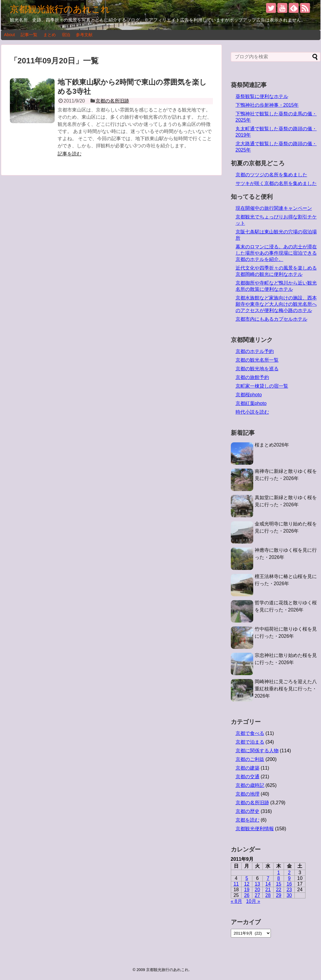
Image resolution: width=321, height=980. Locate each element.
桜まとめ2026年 (272, 445)
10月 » (253, 901)
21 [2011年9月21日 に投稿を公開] (268, 890)
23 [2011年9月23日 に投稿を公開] (289, 890)
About (9, 35)
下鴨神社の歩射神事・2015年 (267, 105)
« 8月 (236, 901)
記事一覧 (29, 35)
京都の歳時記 (250, 785)
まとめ (50, 35)
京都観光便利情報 (255, 829)
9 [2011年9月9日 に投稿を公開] (289, 878)
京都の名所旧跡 (112, 101)
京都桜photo (249, 395)
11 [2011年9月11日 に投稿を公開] (236, 884)
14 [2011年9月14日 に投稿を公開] (268, 884)
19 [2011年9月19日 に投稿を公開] (247, 890)
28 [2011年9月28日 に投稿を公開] (268, 895)
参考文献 (84, 35)
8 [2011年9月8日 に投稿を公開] (279, 878)
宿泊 (66, 35)
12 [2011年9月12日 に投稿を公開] (247, 884)
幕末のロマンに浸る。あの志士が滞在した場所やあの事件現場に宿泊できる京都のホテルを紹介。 (276, 253)
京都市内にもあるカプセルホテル (271, 319)
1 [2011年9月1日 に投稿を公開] (279, 873)
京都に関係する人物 (257, 751)
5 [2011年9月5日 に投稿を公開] (247, 878)
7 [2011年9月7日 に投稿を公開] (268, 878)
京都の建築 (248, 768)
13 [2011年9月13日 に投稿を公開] (257, 884)
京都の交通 (248, 777)
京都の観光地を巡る (257, 369)
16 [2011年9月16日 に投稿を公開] (289, 884)
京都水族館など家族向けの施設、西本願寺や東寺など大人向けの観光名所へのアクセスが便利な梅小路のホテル (276, 304)
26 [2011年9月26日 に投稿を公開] (247, 895)
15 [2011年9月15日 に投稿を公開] (279, 884)
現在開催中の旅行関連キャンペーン (274, 208)
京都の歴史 (248, 811)
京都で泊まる (250, 742)
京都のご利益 (250, 759)
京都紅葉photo (251, 403)
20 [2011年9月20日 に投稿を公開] (257, 890)
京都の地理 (248, 794)
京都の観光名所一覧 (257, 360)
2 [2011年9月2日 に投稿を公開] (289, 873)
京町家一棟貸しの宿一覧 (262, 386)
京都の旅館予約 (252, 377)
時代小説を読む (252, 412)
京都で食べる (250, 733)
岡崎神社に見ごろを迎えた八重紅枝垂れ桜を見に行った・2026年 (286, 689)
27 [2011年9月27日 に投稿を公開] (257, 895)
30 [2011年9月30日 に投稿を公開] (289, 895)
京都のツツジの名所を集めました (271, 175)
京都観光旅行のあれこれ (60, 9)
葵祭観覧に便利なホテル (262, 96)
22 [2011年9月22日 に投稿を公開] (279, 890)
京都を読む (248, 820)
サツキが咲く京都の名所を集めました (276, 183)
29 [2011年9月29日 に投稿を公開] (279, 895)
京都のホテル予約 (255, 351)
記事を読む (70, 154)
